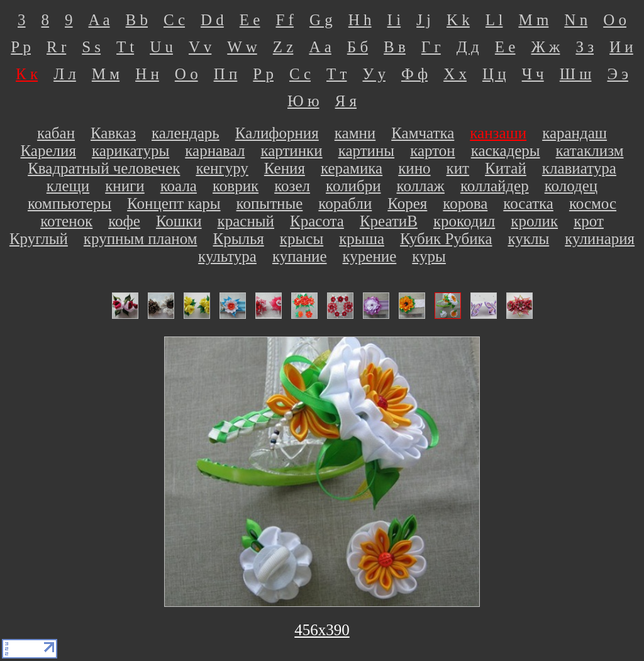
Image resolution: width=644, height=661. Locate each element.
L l (494, 20)
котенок (66, 221)
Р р (263, 74)
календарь (186, 133)
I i (394, 20)
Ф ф (414, 74)
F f (284, 20)
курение (370, 256)
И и (621, 47)
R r (56, 47)
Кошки (179, 221)
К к (27, 74)
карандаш (575, 133)
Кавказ (113, 133)
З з (585, 47)
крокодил (464, 221)
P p (21, 47)
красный (246, 221)
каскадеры (506, 151)
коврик (236, 186)
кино (414, 168)
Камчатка (423, 133)
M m (533, 20)
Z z (283, 47)
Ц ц (494, 74)
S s (91, 47)
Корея (407, 203)
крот (589, 221)
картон (433, 151)
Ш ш (576, 74)
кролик (534, 221)
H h (360, 20)
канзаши (498, 133)
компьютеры (69, 203)
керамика (352, 168)
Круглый (39, 239)
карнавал (215, 151)
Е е (505, 47)
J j (424, 20)
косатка (528, 203)
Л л (65, 74)
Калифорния (277, 133)
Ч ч (533, 74)
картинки (291, 151)
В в (395, 47)
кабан (56, 133)
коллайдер (495, 186)
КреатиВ (389, 221)
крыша (362, 239)
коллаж (421, 186)
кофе (124, 221)
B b (137, 20)
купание (300, 256)
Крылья (238, 239)
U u (161, 47)
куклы (528, 239)
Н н (147, 74)
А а (320, 47)
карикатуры (130, 151)
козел (292, 186)
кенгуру (222, 168)
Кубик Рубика (446, 239)
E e (250, 20)
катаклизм (590, 151)
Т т (336, 74)
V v (200, 47)
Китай (506, 168)
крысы (302, 239)
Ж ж (545, 47)
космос (593, 203)
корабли (345, 203)
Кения (285, 168)
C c (174, 20)
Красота (317, 221)
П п (226, 74)
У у (374, 74)
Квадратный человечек (104, 168)
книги (125, 186)
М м (106, 74)
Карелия (48, 151)
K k (458, 20)
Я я (346, 101)
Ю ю (303, 101)
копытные (270, 203)
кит (458, 168)
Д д (468, 47)
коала (179, 186)
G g (321, 20)
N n (576, 20)
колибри (353, 186)
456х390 (322, 630)
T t (125, 47)
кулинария (600, 239)
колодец (571, 186)
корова (465, 203)
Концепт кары (174, 203)
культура (227, 256)
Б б (358, 47)
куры (429, 256)
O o (615, 20)
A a (99, 20)
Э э (617, 74)
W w (242, 47)
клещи (68, 186)
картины (367, 151)
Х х (455, 74)
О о (186, 74)
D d (212, 20)
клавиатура (579, 168)
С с (300, 74)
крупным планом (141, 239)
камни (355, 133)
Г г (431, 47)
